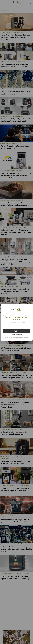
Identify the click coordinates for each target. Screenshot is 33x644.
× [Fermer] (30, 306)
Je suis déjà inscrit (17, 335)
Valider (16, 331)
